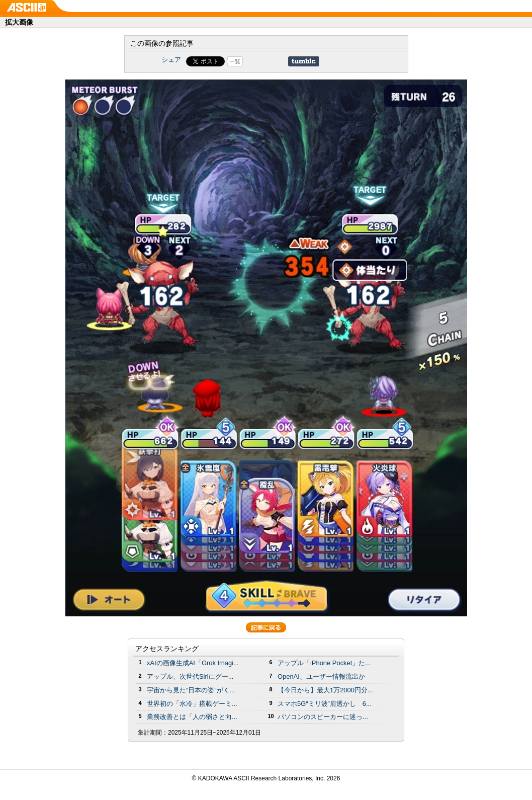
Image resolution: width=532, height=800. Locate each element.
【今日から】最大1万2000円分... (325, 690)
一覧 (235, 61)
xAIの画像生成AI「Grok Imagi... (193, 663)
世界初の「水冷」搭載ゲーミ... (192, 704)
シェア (171, 60)
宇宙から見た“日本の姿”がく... (191, 690)
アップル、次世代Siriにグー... (190, 676)
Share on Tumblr (303, 61)
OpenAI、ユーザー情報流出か (321, 676)
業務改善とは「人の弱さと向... (192, 717)
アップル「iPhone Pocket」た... (324, 663)
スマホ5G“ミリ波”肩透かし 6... (325, 704)
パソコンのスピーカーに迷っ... (323, 717)
